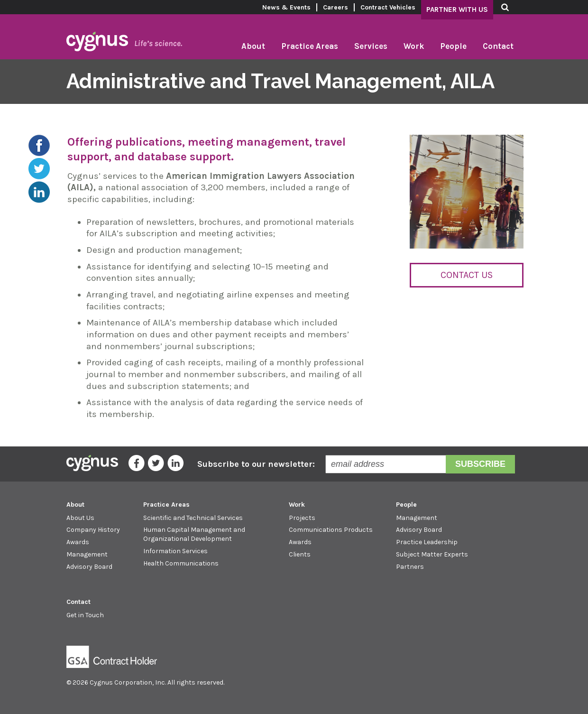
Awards (78, 542)
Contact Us (467, 275)
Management (87, 554)
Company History (93, 530)
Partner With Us (457, 9)
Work (414, 46)
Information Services (175, 551)
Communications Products (331, 530)
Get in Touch (85, 615)
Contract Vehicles (388, 7)
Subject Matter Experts (432, 554)
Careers (335, 7)
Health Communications (181, 563)
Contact (498, 46)
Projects (302, 518)
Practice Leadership (427, 542)
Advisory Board (89, 567)
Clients (300, 554)
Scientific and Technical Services (193, 518)
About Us (80, 518)
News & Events (286, 7)
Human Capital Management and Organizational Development (194, 534)
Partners (410, 567)
